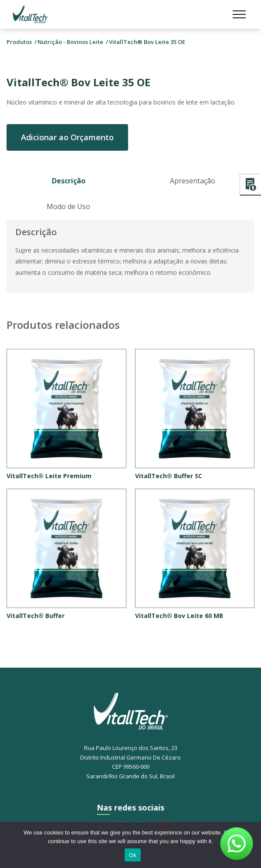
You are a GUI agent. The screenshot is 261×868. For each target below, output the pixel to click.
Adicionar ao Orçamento (67, 137)
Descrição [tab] (69, 181)
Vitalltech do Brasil (31, 14)
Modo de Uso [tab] (68, 206)
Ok (133, 855)
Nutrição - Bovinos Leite (70, 42)
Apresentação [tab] (193, 181)
